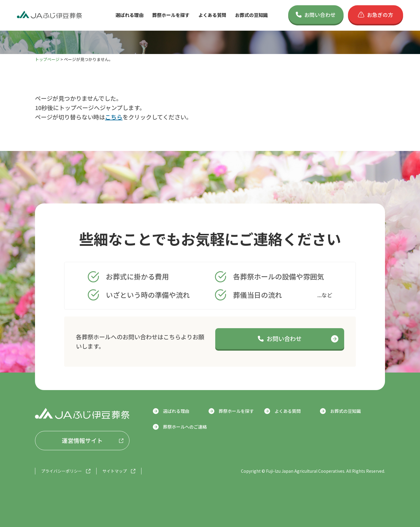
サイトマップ (115, 471)
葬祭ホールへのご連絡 (185, 427)
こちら (114, 117)
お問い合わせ (316, 15)
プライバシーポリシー (62, 471)
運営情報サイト (82, 440)
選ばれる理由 (129, 15)
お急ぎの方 (376, 15)
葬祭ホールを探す (171, 15)
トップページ (47, 59)
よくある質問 (212, 15)
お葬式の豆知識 (251, 15)
